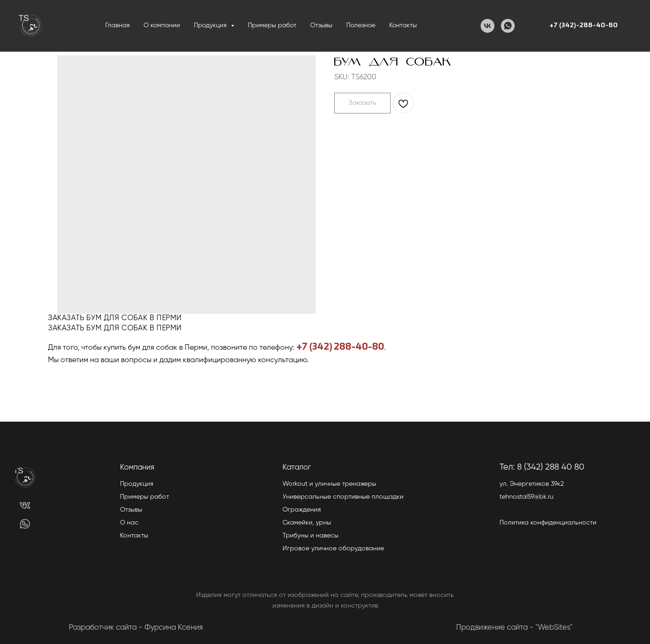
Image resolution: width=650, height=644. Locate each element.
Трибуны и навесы (310, 536)
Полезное (361, 25)
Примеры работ (272, 25)
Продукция (137, 484)
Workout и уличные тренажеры (329, 484)
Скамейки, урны (307, 523)
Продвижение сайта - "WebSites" (514, 628)
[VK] (487, 26)
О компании (162, 25)
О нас (129, 523)
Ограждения (302, 510)
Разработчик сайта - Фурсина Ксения (136, 628)
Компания (137, 468)
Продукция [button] (211, 25)
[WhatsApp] (508, 26)
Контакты (403, 25)
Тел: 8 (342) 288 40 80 (542, 467)
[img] (25, 505)
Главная (117, 25)
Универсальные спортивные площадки (343, 497)
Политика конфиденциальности (548, 523)
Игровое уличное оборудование (333, 549)
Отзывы (321, 25)
